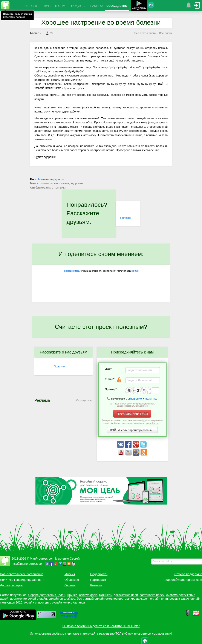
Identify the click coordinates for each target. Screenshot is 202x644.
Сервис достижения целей (47, 595)
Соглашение (134, 399)
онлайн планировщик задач (170, 599)
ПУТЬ (47, 6)
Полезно (126, 218)
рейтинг (135, 271)
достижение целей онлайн (28, 599)
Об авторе (72, 580)
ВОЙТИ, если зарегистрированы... (132, 430)
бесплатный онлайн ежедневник (99, 599)
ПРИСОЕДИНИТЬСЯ (132, 414)
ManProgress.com (42, 559)
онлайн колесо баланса (68, 602)
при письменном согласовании (150, 634)
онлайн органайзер (62, 599)
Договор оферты (12, 585)
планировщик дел (136, 599)
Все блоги (165, 33)
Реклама (96, 585)
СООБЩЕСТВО (117, 6)
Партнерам (98, 580)
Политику (151, 399)
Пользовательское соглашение (22, 574)
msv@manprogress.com (28, 564)
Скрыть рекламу (84, 400)
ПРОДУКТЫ (78, 6)
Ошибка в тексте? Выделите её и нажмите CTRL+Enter (101, 626)
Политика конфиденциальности (22, 580)
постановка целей (152, 595)
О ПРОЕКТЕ (32, 6)
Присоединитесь (71, 271)
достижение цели (126, 595)
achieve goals (88, 595)
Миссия (70, 574)
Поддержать (99, 574)
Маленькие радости (51, 179)
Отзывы (70, 585)
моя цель (106, 595)
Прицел (72, 595)
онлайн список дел (37, 602)
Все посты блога (145, 33)
